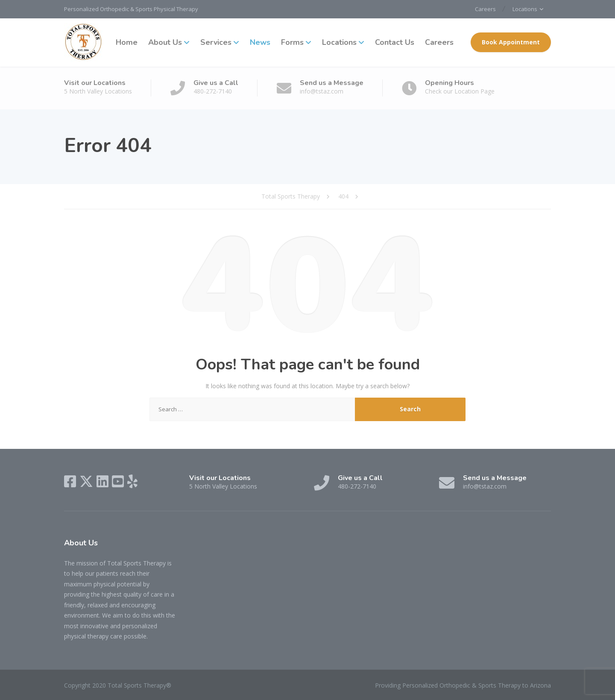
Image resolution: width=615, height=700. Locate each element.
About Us (165, 42)
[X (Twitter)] (86, 481)
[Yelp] (132, 481)
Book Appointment (511, 42)
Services (216, 42)
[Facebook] (70, 481)
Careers (485, 9)
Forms (292, 42)
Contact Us (395, 42)
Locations (525, 9)
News (260, 42)
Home (127, 42)
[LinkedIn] (102, 481)
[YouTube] (118, 481)
